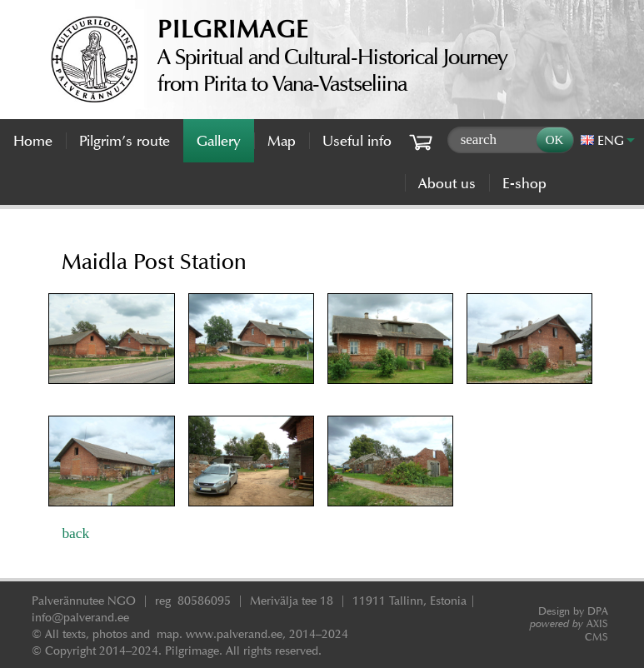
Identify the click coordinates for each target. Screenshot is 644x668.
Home (33, 141)
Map (282, 141)
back (75, 533)
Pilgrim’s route (125, 141)
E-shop (524, 183)
